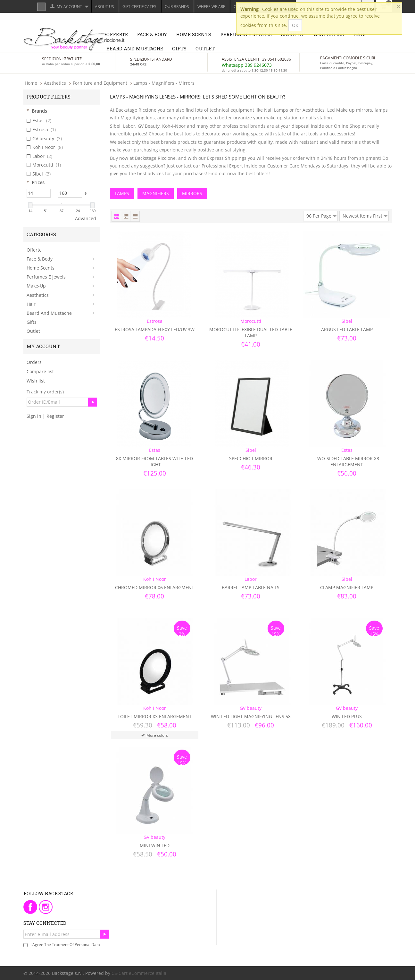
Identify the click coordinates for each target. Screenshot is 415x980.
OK (295, 25)
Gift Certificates (139, 7)
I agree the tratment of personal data (65, 945)
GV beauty (44, 139)
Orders (34, 362)
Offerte (117, 34)
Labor (39, 156)
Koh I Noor (45, 147)
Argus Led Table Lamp (347, 329)
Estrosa (41, 130)
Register (55, 416)
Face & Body (152, 34)
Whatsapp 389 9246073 (247, 65)
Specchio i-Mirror (251, 458)
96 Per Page (321, 215)
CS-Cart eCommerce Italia (139, 973)
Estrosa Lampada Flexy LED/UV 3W (155, 329)
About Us (104, 7)
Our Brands (177, 7)
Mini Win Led (155, 845)
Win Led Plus (347, 716)
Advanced (86, 218)
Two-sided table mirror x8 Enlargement (347, 461)
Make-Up (36, 286)
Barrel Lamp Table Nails (251, 587)
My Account (69, 7)
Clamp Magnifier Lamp (347, 587)
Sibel (39, 174)
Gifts (179, 48)
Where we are (211, 7)
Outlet (205, 48)
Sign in (34, 416)
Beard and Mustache (135, 48)
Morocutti (44, 165)
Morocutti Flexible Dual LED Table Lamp (251, 332)
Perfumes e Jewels (46, 277)
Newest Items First (365, 215)
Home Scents (194, 34)
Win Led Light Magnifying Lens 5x (251, 716)
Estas (39, 121)
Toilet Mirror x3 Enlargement (155, 716)
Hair (31, 304)
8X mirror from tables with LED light (154, 461)
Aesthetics (38, 295)
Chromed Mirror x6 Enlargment (155, 587)
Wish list (36, 381)
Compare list (40, 371)
